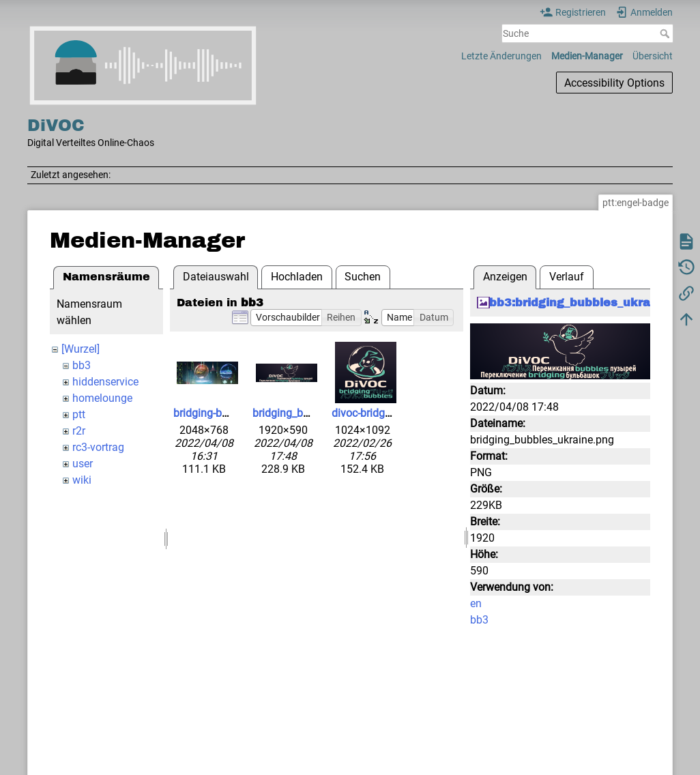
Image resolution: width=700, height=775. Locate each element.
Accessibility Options (614, 83)
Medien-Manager (587, 56)
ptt (79, 414)
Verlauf (567, 277)
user (83, 464)
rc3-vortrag (98, 447)
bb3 (82, 365)
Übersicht (653, 56)
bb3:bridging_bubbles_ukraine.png (592, 303)
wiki (82, 480)
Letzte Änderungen (501, 56)
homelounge (102, 398)
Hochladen (297, 277)
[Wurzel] (81, 349)
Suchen (363, 277)
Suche (666, 33)
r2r (79, 431)
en (476, 603)
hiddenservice (105, 382)
